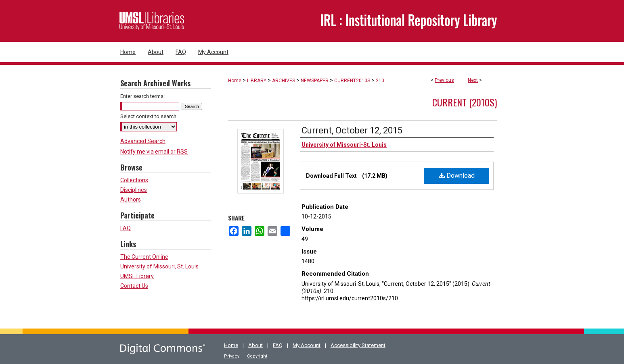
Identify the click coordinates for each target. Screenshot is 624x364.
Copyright (257, 356)
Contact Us (134, 286)
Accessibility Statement (358, 345)
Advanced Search (143, 141)
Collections (134, 180)
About (255, 345)
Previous (444, 80)
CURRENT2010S (352, 81)
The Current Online (144, 257)
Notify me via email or (154, 152)
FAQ (126, 228)
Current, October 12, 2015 (352, 130)
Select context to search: (149, 116)
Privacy (232, 356)
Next (473, 80)
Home (235, 81)
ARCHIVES (284, 81)
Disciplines (134, 190)
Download (457, 176)
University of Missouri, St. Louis (159, 266)
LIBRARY (257, 81)
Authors (131, 200)
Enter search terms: (142, 96)
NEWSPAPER (315, 81)
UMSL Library (137, 276)
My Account (307, 345)
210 (380, 81)
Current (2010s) (465, 102)
